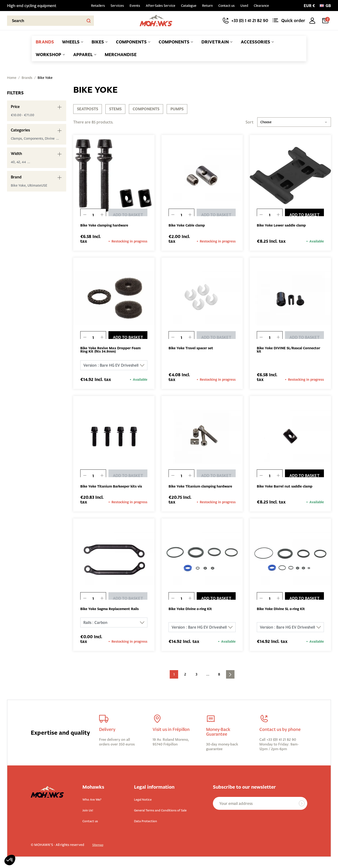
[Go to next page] (230, 680)
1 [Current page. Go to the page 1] (174, 680)
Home (12, 78)
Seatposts (88, 109)
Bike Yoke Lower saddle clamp (284, 226)
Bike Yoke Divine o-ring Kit (193, 614)
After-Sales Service (161, 6)
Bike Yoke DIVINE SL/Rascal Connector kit (282, 350)
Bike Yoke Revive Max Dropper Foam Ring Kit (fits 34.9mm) (114, 350)
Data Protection (148, 825)
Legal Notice (145, 805)
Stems (115, 109)
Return (207, 6)
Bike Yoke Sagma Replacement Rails (113, 614)
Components (146, 109)
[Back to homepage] (156, 21)
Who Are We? (95, 805)
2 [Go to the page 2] (185, 680)
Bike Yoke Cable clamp (189, 226)
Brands (27, 78)
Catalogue (189, 6)
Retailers (98, 6)
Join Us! (89, 815)
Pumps (177, 109)
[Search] (50, 21)
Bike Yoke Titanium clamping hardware (195, 489)
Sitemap (99, 849)
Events (135, 6)
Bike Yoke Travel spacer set (193, 349)
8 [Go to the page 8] (219, 680)
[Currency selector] (309, 6)
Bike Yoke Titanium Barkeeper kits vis (112, 489)
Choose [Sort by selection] (294, 122)
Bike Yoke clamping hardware (107, 226)
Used (244, 6)
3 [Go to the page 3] (196, 680)
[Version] (114, 366)
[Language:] (325, 6)
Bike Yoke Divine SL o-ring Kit (284, 614)
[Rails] (114, 628)
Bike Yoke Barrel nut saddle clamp (288, 488)
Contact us (227, 6)
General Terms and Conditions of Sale (167, 815)
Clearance (261, 6)
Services (117, 6)
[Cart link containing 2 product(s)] (326, 21)
